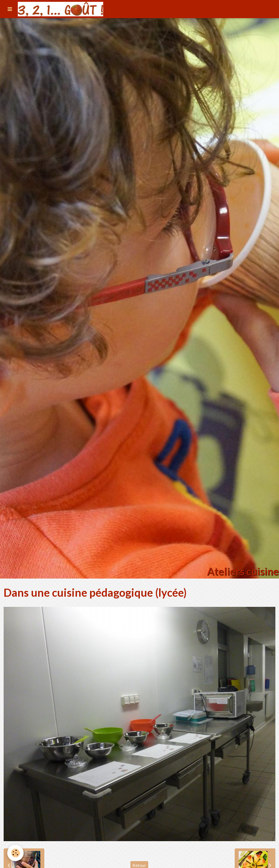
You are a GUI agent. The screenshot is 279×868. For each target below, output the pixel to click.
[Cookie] (15, 853)
